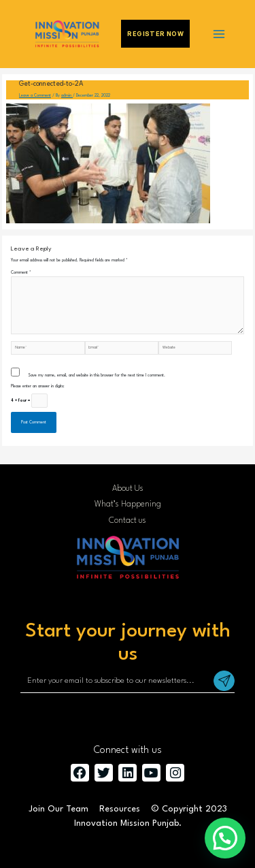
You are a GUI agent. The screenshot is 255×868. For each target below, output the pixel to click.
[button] (225, 838)
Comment (21, 273)
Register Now (155, 34)
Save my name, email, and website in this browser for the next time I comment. (97, 375)
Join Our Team (58, 809)
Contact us (128, 521)
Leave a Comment (35, 96)
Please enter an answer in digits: (38, 386)
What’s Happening (128, 504)
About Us (128, 489)
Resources (120, 809)
